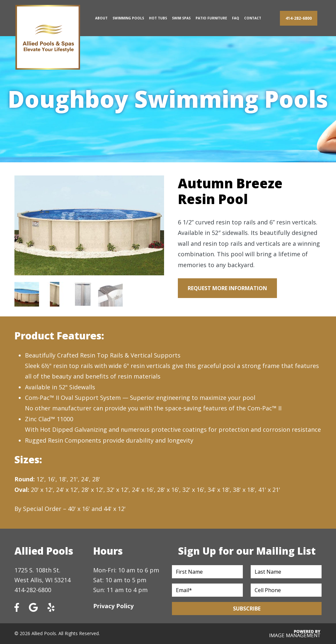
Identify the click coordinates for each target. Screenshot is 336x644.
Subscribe (247, 609)
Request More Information (227, 288)
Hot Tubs (158, 18)
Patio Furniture (211, 18)
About (101, 18)
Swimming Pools (128, 18)
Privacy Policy (113, 606)
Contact (253, 18)
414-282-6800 (299, 18)
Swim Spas (181, 18)
